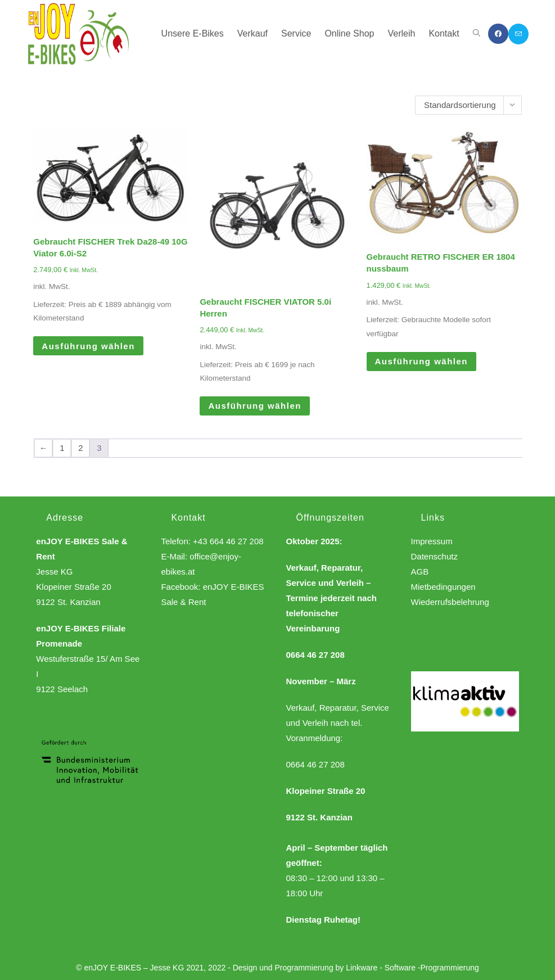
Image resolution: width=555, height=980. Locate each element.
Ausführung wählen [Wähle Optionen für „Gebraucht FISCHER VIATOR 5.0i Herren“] (255, 406)
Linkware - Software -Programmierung (412, 968)
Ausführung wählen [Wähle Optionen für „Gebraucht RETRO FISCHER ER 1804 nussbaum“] (422, 361)
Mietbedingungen (443, 587)
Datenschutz (434, 556)
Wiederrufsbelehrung (450, 602)
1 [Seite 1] (62, 448)
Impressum (432, 541)
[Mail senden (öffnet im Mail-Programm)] (518, 34)
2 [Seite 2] (80, 448)
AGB (420, 572)
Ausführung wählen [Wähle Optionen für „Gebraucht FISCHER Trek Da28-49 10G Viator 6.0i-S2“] (88, 346)
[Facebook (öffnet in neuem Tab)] (498, 34)
